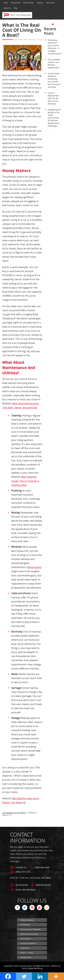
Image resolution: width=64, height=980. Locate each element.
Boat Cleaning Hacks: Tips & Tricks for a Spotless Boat (25, 481)
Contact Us (18, 867)
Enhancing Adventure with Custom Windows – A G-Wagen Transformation (53, 47)
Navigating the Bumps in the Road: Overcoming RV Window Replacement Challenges (52, 118)
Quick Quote (19, 885)
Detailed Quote (40, 885)
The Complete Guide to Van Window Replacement (52, 64)
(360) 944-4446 (39, 867)
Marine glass (34, 567)
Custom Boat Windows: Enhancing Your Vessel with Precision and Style (52, 80)
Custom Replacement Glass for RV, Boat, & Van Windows (52, 98)
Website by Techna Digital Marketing (41, 967)
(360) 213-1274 (20, 872)
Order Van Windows (23, 890)
